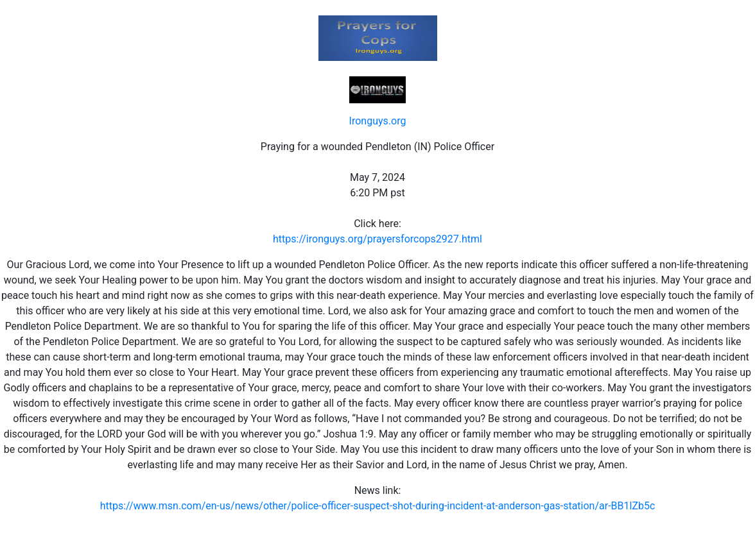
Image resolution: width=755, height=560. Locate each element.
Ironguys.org (378, 121)
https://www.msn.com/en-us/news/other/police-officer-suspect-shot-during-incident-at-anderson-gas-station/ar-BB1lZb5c (378, 506)
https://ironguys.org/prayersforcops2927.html (377, 239)
